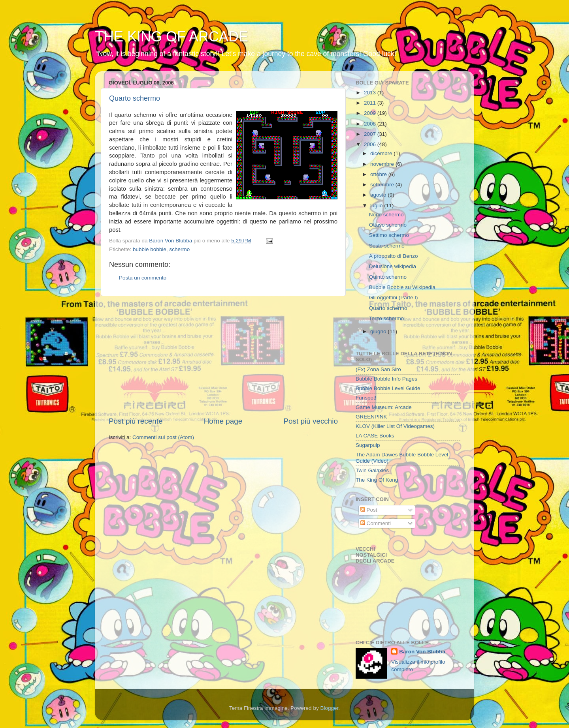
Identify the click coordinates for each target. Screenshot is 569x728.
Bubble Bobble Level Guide (388, 388)
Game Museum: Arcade (384, 407)
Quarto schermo (135, 98)
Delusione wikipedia (393, 266)
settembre (383, 185)
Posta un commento (143, 278)
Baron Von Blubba (422, 652)
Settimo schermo (389, 235)
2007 (371, 134)
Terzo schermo (387, 318)
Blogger (329, 708)
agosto (379, 195)
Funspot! (366, 398)
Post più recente (136, 421)
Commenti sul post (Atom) (163, 437)
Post (369, 510)
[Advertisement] (223, 356)
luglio (377, 205)
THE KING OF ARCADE (171, 37)
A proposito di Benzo (394, 256)
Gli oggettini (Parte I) (394, 297)
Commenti (376, 523)
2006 (371, 144)
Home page (223, 421)
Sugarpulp (368, 445)
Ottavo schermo (388, 225)
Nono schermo (386, 215)
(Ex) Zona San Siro (378, 369)
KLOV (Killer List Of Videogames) (395, 426)
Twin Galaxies (372, 470)
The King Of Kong (377, 480)
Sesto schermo (387, 246)
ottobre (379, 174)
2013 (371, 93)
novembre (383, 164)
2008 (371, 124)
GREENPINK (371, 417)
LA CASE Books (375, 436)
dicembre (382, 153)
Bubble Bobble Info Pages (386, 379)
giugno (379, 331)
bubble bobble (150, 249)
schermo (179, 249)
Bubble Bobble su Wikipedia (402, 287)
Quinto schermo (388, 277)
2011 (371, 103)
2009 (371, 113)
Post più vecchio (311, 421)
